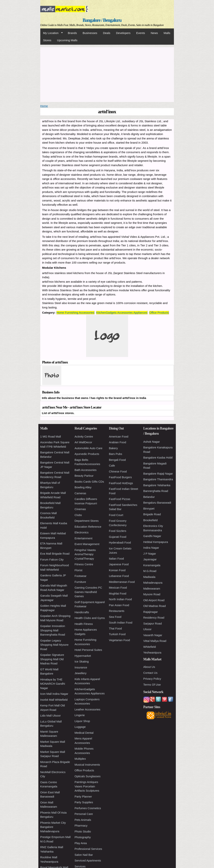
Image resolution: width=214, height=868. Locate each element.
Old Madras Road (155, 606)
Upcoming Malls (67, 40)
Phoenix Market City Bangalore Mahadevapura (53, 827)
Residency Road (154, 618)
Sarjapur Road (153, 623)
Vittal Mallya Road (155, 641)
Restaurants (117, 611)
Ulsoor (147, 629)
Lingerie (80, 715)
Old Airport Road (154, 600)
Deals (107, 33)
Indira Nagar (151, 548)
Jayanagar (150, 559)
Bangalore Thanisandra (158, 479)
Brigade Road (152, 514)
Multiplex (80, 759)
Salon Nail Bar (84, 855)
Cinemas (80, 509)
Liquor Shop (82, 721)
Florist (79, 570)
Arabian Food (118, 442)
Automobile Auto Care (89, 448)
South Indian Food (121, 622)
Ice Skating (82, 661)
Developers (123, 33)
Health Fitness (84, 624)
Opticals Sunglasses (88, 776)
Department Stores (87, 521)
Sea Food (115, 617)
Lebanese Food (119, 576)
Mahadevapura (153, 583)
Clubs (78, 515)
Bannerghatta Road (156, 491)
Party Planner (83, 796)
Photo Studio (83, 831)
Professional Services (88, 849)
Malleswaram (152, 589)
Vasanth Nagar (153, 635)
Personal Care (84, 814)
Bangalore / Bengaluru (102, 20)
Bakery (113, 448)
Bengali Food (117, 460)
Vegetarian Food (120, 640)
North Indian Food (120, 599)
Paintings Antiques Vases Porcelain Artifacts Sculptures (87, 786)
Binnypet (149, 508)
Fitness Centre (84, 564)
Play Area (81, 843)
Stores (47, 40)
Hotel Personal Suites (88, 650)
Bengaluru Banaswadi (157, 503)
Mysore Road (152, 594)
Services (80, 866)
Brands (72, 33)
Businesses (90, 33)
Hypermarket (83, 656)
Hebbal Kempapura (156, 542)
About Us (149, 667)
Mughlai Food (118, 593)
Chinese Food (118, 471)
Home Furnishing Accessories (75, 313)
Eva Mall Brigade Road (55, 554)
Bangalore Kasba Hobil (158, 457)
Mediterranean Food (122, 582)
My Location (52, 33)
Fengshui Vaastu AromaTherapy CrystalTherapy (85, 554)
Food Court (116, 515)
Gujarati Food (118, 537)
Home (44, 106)
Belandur (149, 497)
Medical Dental (84, 733)
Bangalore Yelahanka (157, 485)
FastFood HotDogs (121, 483)
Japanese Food (119, 564)
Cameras (80, 493)
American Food (119, 436)
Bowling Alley (83, 487)
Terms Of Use (152, 685)
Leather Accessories (88, 709)
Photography (83, 837)
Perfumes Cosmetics (88, 808)
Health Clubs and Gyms (90, 618)
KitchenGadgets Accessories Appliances (122, 313)
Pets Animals (83, 820)
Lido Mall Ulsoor (51, 716)
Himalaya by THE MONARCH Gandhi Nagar (53, 684)
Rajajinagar (151, 612)
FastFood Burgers (120, 477)
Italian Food (116, 559)
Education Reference (88, 527)
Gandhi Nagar (152, 536)
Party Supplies (84, 802)
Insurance (81, 667)
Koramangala (152, 565)
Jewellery (81, 673)
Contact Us (150, 673)
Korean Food (117, 570)
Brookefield (151, 520)
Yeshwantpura (152, 652)
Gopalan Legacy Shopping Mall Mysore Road (54, 645)
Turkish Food (117, 634)
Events (141, 33)
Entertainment (84, 538)
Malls (167, 33)
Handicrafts (82, 612)
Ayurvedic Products (87, 454)
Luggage (80, 727)
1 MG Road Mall (51, 436)
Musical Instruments (87, 765)
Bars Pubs (116, 454)
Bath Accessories (86, 470)
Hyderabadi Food (120, 542)
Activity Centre (84, 436)
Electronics (82, 532)
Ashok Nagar (152, 442)
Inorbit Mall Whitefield (54, 700)
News (154, 33)
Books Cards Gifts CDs (89, 482)
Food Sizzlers (118, 531)
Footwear (81, 576)
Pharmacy (81, 826)
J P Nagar (150, 554)
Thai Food (115, 628)
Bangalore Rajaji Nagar (158, 474)
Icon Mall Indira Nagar (54, 694)
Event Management (87, 544)
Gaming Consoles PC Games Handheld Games (88, 592)
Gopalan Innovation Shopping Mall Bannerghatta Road (53, 630)
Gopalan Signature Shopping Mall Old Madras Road (52, 659)
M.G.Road (150, 571)
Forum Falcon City (52, 559)
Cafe (112, 466)
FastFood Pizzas (120, 499)
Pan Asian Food (119, 605)
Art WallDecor (83, 442)
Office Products (159, 313)
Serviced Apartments (88, 860)
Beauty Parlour (84, 476)
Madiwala (149, 577)
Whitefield (150, 647)
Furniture (80, 582)
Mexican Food (118, 588)
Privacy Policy (152, 679)
